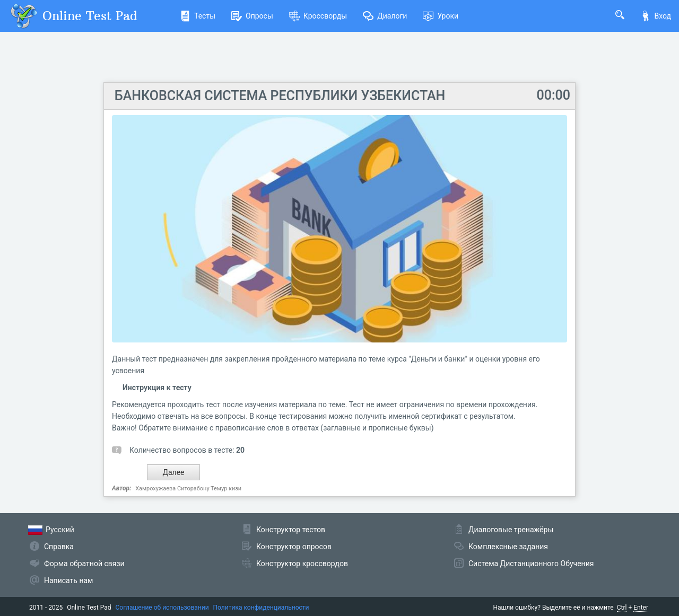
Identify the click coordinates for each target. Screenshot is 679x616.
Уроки (441, 16)
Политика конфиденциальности (261, 608)
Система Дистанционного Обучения (531, 564)
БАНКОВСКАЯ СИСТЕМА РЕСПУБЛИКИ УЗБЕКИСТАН (280, 96)
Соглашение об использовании (162, 608)
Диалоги (385, 16)
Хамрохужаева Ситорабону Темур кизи (188, 489)
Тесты (198, 16)
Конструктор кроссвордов (302, 564)
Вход (656, 16)
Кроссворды (318, 16)
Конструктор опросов (294, 547)
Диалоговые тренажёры (511, 530)
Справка (59, 547)
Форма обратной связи (84, 564)
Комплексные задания (508, 547)
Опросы (252, 16)
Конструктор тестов (291, 530)
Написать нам (68, 580)
